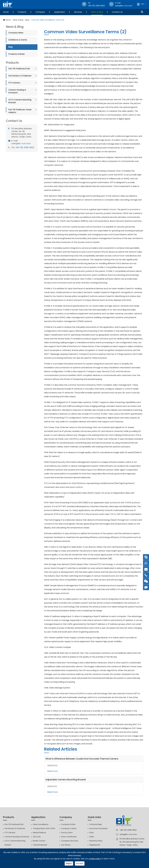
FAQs (91, 833)
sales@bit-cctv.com (124, 4)
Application (60, 12)
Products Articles (16, 54)
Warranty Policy (96, 841)
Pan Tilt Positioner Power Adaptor (20, 111)
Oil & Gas (37, 837)
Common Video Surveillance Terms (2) (48, 20)
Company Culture (69, 828)
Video (92, 837)
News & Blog (97, 12)
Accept (80, 863)
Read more (53, 771)
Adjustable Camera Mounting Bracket (66, 780)
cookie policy (95, 859)
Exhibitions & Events (18, 40)
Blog (27, 20)
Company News (16, 33)
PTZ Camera (14, 83)
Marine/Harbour (39, 833)
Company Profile (68, 824)
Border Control (39, 841)
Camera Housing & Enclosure (17, 91)
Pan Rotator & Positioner (20, 76)
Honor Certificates (69, 837)
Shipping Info (95, 845)
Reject (69, 863)
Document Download (98, 828)
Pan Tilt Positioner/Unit (19, 69)
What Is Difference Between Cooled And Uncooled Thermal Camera (82, 759)
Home (6, 12)
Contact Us (117, 12)
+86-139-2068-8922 (25, 148)
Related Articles (61, 749)
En (142, 4)
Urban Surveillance (41, 824)
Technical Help (96, 824)
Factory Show (67, 833)
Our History (66, 845)
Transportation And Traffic (44, 828)
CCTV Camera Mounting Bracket (20, 101)
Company (40, 12)
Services (78, 12)
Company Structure (70, 841)
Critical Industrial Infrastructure (40, 847)
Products (22, 12)
